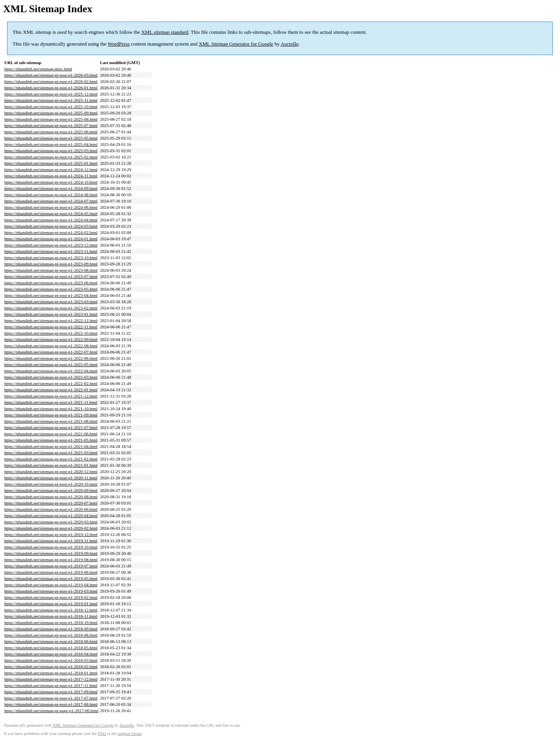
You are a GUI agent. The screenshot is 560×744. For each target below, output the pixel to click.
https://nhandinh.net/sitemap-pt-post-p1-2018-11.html (51, 616)
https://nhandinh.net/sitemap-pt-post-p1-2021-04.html (51, 446)
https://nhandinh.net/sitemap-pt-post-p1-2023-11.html (51, 251)
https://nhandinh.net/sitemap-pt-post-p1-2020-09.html (51, 490)
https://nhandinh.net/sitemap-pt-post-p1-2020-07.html (51, 503)
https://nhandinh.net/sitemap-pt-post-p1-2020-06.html (51, 509)
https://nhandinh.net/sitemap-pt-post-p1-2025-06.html (51, 132)
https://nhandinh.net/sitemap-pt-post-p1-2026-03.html (51, 75)
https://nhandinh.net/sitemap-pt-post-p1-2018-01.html (51, 673)
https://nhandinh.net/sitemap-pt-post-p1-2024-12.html (51, 169)
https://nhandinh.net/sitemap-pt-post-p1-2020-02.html (51, 528)
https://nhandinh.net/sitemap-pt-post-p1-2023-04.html (51, 295)
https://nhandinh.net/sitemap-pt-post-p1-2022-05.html (51, 365)
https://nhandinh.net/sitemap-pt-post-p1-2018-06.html (51, 641)
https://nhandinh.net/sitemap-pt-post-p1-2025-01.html (51, 163)
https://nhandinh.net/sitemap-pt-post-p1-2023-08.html (51, 270)
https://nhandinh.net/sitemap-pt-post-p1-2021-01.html (51, 465)
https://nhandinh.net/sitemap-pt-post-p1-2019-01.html (51, 604)
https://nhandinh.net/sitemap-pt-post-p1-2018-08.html (51, 635)
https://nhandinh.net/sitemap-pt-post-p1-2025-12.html (51, 94)
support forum (130, 734)
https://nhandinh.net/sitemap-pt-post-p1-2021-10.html (51, 409)
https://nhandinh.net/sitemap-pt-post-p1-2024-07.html (51, 201)
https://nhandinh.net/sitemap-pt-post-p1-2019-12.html (51, 534)
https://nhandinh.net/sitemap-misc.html (38, 69)
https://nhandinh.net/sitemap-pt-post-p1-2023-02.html (51, 308)
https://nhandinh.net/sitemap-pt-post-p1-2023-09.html (51, 264)
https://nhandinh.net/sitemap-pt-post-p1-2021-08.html (51, 421)
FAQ (102, 734)
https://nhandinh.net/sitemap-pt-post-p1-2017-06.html (51, 704)
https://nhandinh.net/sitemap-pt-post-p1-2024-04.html (51, 220)
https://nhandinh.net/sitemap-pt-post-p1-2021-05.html (51, 440)
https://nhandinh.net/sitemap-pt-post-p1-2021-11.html (51, 402)
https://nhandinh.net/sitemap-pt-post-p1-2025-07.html (51, 125)
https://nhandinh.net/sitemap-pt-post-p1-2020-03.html (51, 522)
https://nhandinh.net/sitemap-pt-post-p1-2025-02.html (51, 157)
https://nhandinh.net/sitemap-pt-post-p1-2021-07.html (51, 427)
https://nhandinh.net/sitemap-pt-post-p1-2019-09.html (51, 553)
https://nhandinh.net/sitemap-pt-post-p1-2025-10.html (51, 107)
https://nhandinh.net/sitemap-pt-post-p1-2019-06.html (51, 572)
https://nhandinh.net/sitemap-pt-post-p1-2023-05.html (51, 289)
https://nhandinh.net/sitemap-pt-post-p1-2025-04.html (51, 144)
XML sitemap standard (165, 32)
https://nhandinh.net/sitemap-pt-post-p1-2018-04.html (51, 654)
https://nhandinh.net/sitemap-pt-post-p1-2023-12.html (51, 245)
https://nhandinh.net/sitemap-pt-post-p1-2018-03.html (51, 660)
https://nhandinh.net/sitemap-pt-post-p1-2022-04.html (51, 371)
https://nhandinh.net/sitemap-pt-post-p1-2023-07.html (51, 276)
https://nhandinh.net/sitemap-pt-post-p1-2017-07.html (51, 698)
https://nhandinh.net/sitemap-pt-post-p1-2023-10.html (51, 258)
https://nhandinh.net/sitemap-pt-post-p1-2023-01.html (51, 314)
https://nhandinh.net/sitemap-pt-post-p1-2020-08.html (51, 497)
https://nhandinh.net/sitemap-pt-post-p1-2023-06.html (51, 283)
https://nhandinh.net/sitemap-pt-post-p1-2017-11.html (51, 685)
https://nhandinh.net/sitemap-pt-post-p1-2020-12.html (51, 471)
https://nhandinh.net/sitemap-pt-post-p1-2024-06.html (51, 207)
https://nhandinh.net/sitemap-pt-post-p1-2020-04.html (51, 516)
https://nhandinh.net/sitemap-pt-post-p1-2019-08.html (51, 560)
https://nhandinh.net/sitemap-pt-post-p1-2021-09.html (51, 415)
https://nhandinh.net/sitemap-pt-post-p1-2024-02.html (51, 232)
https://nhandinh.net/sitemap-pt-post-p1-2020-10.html (51, 484)
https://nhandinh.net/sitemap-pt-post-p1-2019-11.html (51, 541)
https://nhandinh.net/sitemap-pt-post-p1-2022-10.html (51, 333)
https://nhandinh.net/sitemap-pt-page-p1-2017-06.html (51, 711)
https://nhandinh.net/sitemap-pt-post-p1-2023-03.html (51, 302)
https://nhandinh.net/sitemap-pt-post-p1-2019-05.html (51, 578)
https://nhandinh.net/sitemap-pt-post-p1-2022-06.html (51, 358)
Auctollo (290, 44)
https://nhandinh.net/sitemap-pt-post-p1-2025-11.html (51, 100)
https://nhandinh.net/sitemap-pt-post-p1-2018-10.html (51, 622)
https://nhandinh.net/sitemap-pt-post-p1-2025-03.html (51, 151)
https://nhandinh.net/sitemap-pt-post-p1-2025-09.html (51, 113)
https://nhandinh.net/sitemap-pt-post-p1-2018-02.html (51, 667)
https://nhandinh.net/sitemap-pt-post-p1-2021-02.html (51, 459)
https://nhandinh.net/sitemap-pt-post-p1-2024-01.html (51, 239)
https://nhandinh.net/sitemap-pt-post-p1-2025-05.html (51, 138)
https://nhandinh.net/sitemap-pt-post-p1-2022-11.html (51, 327)
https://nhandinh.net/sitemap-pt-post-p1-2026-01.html (51, 88)
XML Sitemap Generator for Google (236, 44)
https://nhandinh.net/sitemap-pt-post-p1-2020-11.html (51, 478)
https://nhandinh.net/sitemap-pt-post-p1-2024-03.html (51, 226)
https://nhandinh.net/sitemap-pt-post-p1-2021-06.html (51, 434)
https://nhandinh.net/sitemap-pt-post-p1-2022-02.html (51, 383)
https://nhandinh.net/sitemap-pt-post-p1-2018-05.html (51, 648)
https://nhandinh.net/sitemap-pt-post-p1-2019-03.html (51, 591)
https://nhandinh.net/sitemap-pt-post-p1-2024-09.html (51, 188)
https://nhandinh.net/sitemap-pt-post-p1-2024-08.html (51, 195)
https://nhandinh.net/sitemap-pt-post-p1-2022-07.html (51, 352)
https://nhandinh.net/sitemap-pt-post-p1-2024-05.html (51, 214)
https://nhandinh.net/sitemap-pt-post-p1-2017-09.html (51, 692)
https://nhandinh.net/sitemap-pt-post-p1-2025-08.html (51, 119)
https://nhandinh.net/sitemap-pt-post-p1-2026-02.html (51, 81)
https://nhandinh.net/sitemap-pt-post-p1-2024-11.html (51, 176)
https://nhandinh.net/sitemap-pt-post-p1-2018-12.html (51, 610)
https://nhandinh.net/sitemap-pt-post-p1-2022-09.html (51, 339)
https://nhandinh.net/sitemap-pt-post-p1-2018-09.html (51, 629)
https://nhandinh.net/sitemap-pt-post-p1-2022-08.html (51, 346)
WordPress (119, 44)
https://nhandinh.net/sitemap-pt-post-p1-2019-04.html (51, 585)
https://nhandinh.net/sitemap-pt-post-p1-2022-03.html (51, 377)
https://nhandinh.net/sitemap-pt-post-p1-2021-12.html (51, 396)
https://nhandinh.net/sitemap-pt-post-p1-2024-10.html (51, 182)
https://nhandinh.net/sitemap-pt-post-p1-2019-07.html (51, 566)
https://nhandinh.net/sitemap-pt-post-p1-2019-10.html (51, 547)
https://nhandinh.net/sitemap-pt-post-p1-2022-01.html (51, 390)
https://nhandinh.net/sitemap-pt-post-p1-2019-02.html (51, 597)
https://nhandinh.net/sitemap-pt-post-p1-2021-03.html (51, 453)
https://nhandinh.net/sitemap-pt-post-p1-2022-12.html (51, 320)
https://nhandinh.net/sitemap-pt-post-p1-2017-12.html (51, 679)
